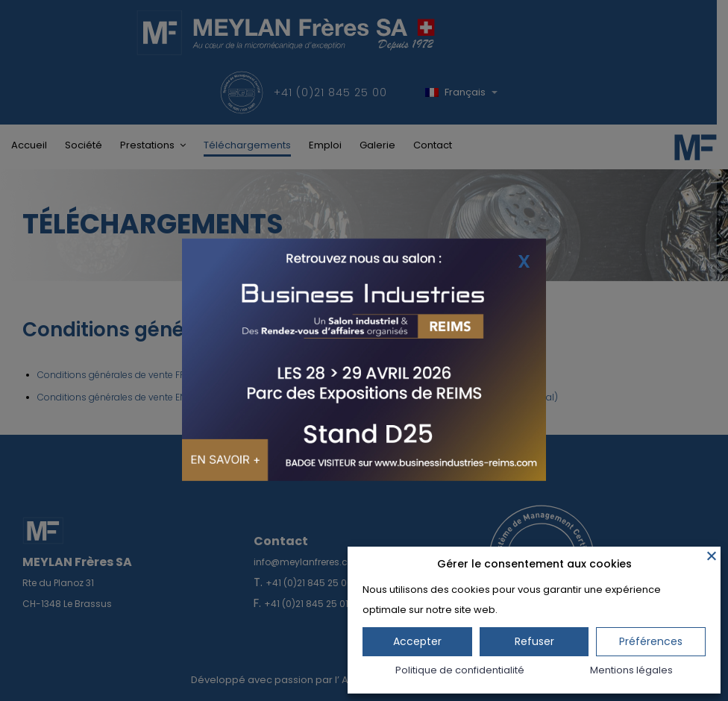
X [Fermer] (524, 261)
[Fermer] (712, 556)
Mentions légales (631, 670)
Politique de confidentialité (460, 670)
